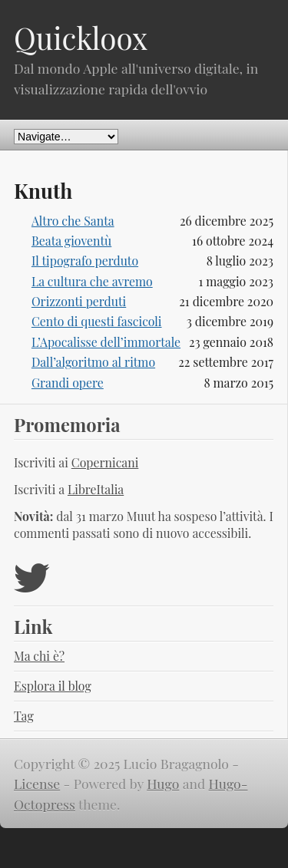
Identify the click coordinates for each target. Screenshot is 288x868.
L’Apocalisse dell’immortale (106, 342)
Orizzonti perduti (79, 301)
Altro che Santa (73, 221)
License (37, 783)
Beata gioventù (71, 241)
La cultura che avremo (92, 281)
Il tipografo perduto (85, 261)
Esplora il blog (53, 686)
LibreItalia (96, 489)
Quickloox (81, 38)
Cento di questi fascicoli (97, 321)
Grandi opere (68, 383)
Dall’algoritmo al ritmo (93, 362)
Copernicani (105, 462)
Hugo (163, 783)
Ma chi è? (39, 656)
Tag (24, 716)
